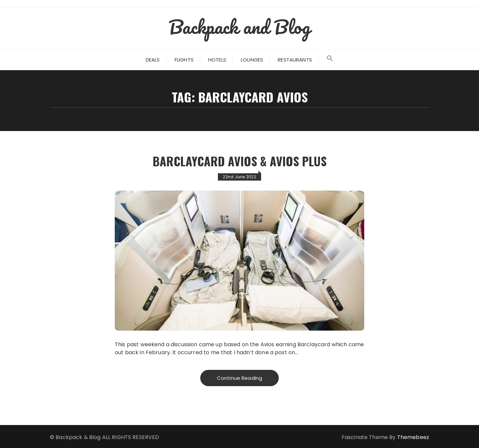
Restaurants (295, 60)
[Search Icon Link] (330, 60)
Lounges (252, 60)
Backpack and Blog (239, 27)
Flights (184, 60)
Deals (153, 60)
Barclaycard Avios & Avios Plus (239, 161)
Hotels (217, 60)
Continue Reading (239, 378)
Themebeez (413, 437)
